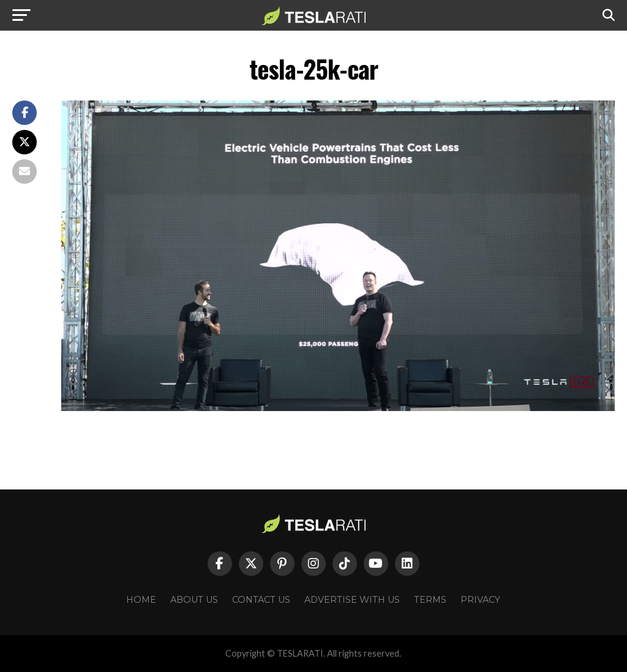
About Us (194, 600)
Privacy (480, 600)
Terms (430, 600)
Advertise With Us (352, 600)
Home (141, 600)
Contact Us (261, 600)
